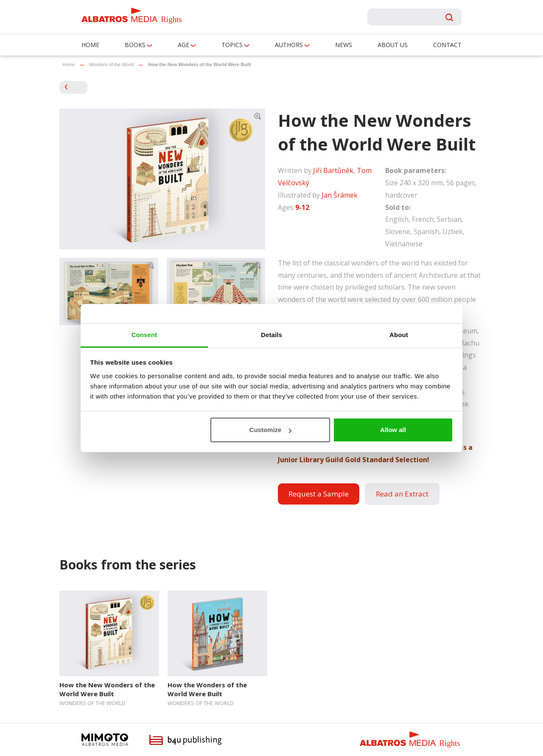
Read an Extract (402, 494)
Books (135, 45)
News (344, 45)
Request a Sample (319, 494)
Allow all (393, 430)
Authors (289, 45)
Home (90, 45)
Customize (271, 430)
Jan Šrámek (340, 195)
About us (393, 45)
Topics (232, 45)
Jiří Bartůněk (333, 170)
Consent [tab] (144, 335)
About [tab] (399, 335)
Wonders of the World (112, 64)
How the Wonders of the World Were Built (207, 689)
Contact (447, 45)
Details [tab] (271, 335)
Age (183, 45)
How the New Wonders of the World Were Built (107, 689)
